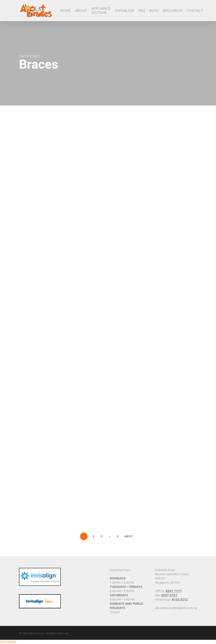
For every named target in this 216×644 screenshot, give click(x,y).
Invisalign (124, 10)
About (81, 10)
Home (65, 10)
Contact (195, 10)
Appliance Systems (101, 10)
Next (129, 536)
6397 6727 (169, 595)
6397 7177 (174, 591)
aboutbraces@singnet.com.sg (176, 608)
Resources (173, 10)
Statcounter (8, 642)
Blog (154, 10)
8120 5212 (180, 599)
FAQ (142, 10)
